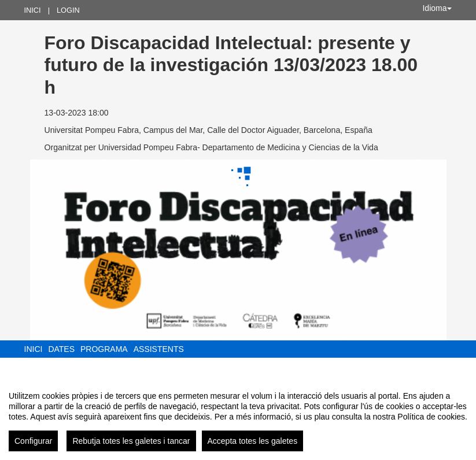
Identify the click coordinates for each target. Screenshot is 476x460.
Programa (104, 349)
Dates (61, 349)
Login (68, 10)
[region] (238, 417)
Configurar (33, 441)
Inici (33, 10)
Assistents (159, 349)
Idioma (437, 8)
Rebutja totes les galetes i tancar (131, 441)
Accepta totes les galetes (253, 441)
